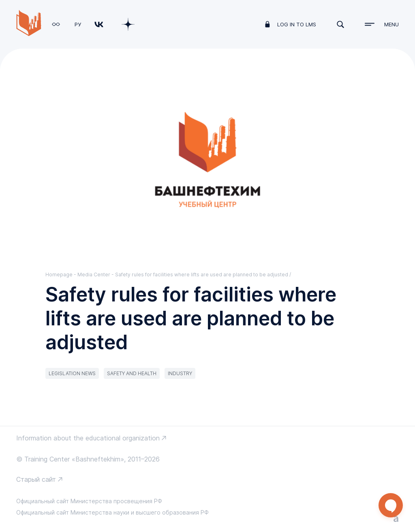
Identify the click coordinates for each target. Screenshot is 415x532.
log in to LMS (297, 24)
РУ (78, 24)
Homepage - (61, 275)
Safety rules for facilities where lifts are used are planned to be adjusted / (203, 275)
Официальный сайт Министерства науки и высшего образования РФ (112, 512)
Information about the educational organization (88, 438)
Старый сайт (36, 479)
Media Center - (96, 275)
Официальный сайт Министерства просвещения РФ (89, 501)
